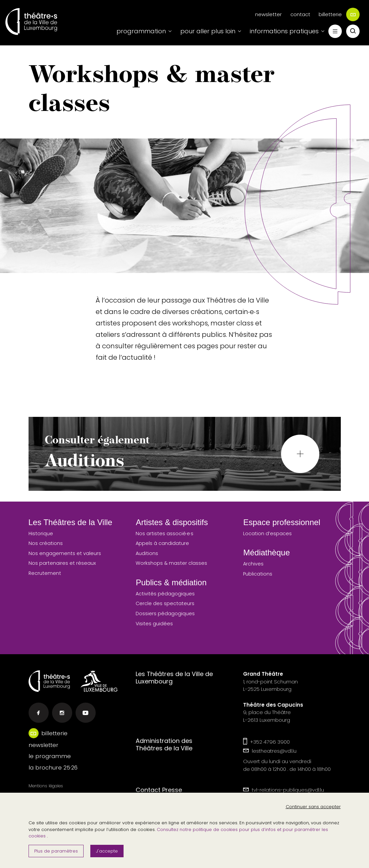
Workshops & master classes (171, 563)
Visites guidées (154, 624)
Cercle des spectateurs (165, 603)
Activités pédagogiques (165, 594)
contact (300, 14)
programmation (141, 31)
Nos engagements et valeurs (65, 553)
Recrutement (45, 573)
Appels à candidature (162, 543)
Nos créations (46, 543)
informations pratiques (284, 31)
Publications (258, 574)
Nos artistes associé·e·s (165, 534)
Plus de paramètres (56, 851)
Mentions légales (46, 786)
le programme (50, 756)
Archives (253, 564)
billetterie (339, 14)
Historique (41, 534)
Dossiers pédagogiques (165, 614)
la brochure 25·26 (53, 767)
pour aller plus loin (208, 31)
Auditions (147, 553)
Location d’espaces (267, 534)
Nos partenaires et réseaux (62, 563)
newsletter (268, 14)
